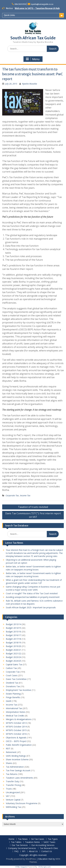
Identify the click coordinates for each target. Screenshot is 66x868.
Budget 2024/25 (13, 661)
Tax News (23, 839)
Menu (33, 59)
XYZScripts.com (45, 867)
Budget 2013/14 (13, 624)
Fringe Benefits (13, 697)
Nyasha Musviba (29, 84)
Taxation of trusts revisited (33, 507)
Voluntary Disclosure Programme (22, 803)
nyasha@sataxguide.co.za (42, 4)
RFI (24, 851)
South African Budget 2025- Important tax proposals (31, 607)
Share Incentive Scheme (17, 759)
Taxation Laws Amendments (20, 778)
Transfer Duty (12, 781)
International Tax (14, 708)
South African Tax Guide (33, 38)
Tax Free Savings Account (18, 770)
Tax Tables (16, 842)
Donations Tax (13, 686)
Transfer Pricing (13, 785)
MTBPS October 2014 (16, 727)
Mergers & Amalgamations (19, 719)
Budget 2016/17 (13, 635)
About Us (33, 851)
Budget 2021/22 (13, 653)
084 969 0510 (20, 4)
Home (11, 839)
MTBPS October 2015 (16, 730)
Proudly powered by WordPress (21, 859)
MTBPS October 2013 (16, 723)
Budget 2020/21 (13, 650)
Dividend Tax (12, 683)
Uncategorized (13, 792)
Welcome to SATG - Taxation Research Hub (37, 8)
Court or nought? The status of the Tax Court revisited (32, 593)
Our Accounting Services (43, 845)
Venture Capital (13, 800)
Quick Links (9, 15)
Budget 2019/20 (13, 646)
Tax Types (53, 839)
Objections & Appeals (16, 738)
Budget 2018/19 (13, 643)
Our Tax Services (20, 845)
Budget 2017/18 (13, 639)
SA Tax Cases (38, 839)
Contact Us (47, 851)
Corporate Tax (12, 495)
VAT (8, 796)
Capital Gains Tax (14, 664)
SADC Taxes (49, 842)
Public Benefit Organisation (19, 745)
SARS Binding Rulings (16, 756)
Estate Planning (13, 694)
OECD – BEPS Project (16, 741)
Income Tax (25, 495)
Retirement (11, 752)
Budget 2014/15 (13, 628)
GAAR (9, 701)
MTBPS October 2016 (16, 734)
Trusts (9, 789)
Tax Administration (15, 767)
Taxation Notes (32, 842)
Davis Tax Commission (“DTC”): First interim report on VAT (33, 515)
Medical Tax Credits (15, 716)
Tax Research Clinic (49, 848)
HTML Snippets (21, 867)
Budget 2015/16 (13, 632)
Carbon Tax (11, 668)
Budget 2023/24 (13, 657)
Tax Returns (12, 774)
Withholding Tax (13, 807)
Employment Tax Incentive (18, 690)
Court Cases (12, 675)
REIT (8, 749)
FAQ (16, 851)
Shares (9, 763)
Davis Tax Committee (16, 679)
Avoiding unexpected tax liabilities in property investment (33, 597)
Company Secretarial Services (22, 848)
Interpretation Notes (16, 712)
